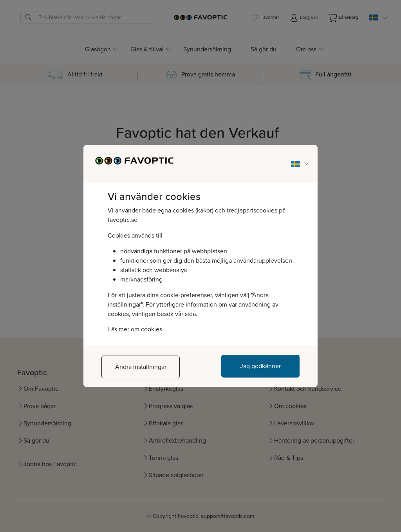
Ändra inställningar (141, 367)
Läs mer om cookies (135, 329)
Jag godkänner (260, 366)
